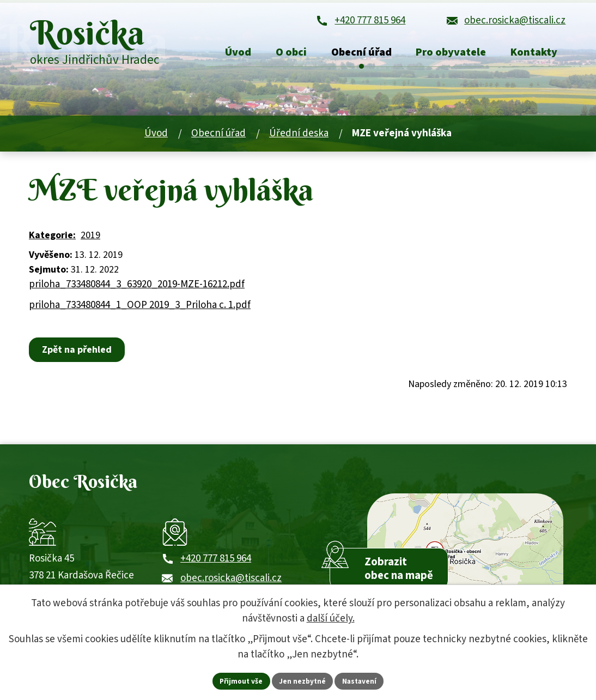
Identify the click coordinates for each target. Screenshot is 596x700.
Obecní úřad (218, 137)
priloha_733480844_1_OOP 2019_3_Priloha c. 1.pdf (140, 309)
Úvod (156, 137)
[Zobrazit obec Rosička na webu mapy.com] (465, 557)
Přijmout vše (239, 680)
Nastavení (362, 680)
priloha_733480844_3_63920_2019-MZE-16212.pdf (137, 289)
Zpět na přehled (78, 354)
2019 (90, 240)
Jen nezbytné (303, 680)
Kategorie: (52, 240)
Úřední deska (299, 137)
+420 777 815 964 (216, 568)
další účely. (331, 618)
